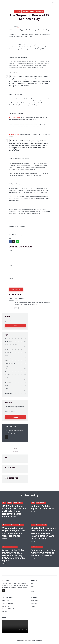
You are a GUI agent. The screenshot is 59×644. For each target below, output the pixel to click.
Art (5, 339)
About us (4, 612)
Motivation (7, 369)
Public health (40, 11)
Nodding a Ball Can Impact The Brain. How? (43, 507)
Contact (32, 589)
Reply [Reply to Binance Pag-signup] (17, 308)
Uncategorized (8, 394)
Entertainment (8, 352)
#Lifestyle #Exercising (15, 235)
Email (10, 272)
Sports (6, 385)
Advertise (33, 592)
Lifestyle (18, 11)
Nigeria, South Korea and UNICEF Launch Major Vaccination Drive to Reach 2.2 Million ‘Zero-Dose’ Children (44, 533)
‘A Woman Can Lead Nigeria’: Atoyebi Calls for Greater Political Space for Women (14, 532)
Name (11, 266)
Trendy (6, 391)
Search (15, 326)
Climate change (8, 341)
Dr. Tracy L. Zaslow (14, 134)
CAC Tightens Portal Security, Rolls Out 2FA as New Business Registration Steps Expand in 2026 (14, 511)
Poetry (6, 377)
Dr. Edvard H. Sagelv (14, 118)
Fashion (7, 355)
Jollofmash (24, 640)
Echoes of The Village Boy (11, 344)
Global (6, 361)
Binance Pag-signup (16, 298)
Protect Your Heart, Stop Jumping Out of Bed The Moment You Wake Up (43, 553)
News (6, 372)
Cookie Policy (6, 606)
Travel (6, 388)
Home (32, 586)
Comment (11, 251)
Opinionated (8, 374)
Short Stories (8, 383)
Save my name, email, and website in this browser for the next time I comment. (28, 285)
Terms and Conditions (7, 603)
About (32, 583)
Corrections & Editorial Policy (9, 609)
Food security (8, 358)
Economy (7, 347)
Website (11, 279)
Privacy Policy (6, 601)
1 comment (22, 22)
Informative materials (28, 11)
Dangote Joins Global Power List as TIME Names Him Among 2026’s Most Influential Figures (14, 555)
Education (7, 350)
